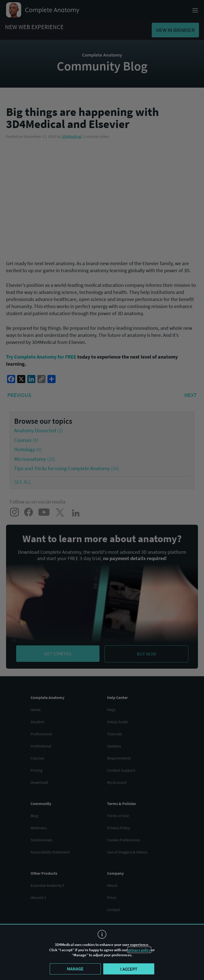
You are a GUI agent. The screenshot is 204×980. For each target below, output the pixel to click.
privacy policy (139, 950)
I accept (129, 969)
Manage (75, 969)
